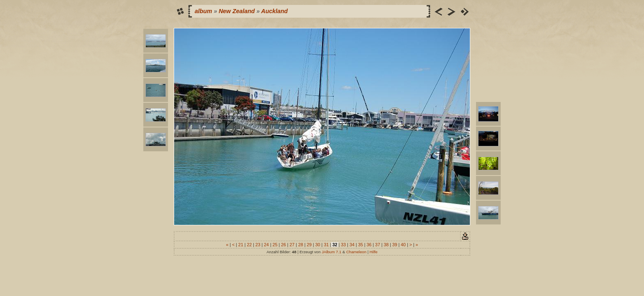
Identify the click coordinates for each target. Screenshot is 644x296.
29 (309, 245)
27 (292, 245)
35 (361, 245)
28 (301, 245)
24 (267, 245)
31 (326, 245)
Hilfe (374, 252)
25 (275, 245)
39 (395, 245)
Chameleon (356, 252)
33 (343, 245)
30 (318, 245)
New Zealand (237, 11)
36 (369, 245)
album (203, 11)
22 (249, 245)
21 (241, 245)
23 (258, 245)
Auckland (275, 11)
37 (377, 245)
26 (283, 245)
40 (403, 245)
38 (386, 245)
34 (352, 245)
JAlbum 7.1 (331, 252)
